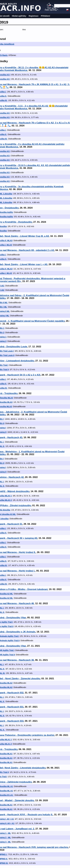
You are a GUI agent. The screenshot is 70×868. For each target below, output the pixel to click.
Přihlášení (46, 16)
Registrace (34, 16)
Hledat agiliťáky (19, 16)
